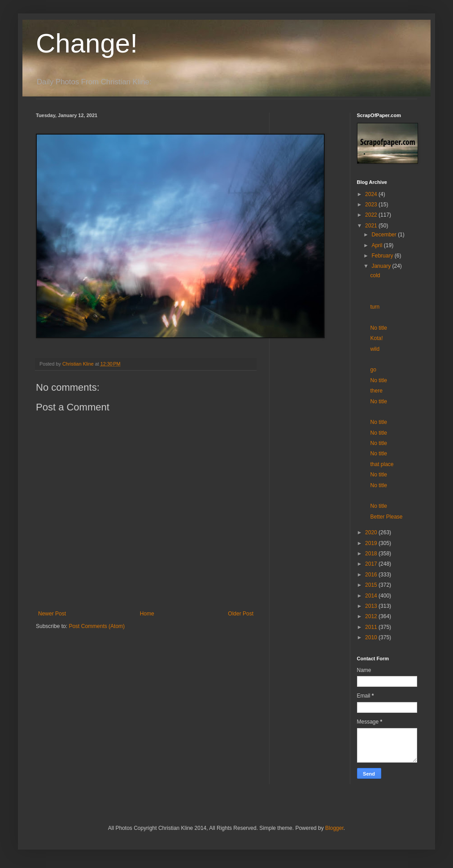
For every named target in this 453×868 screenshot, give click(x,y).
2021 (372, 226)
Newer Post (52, 614)
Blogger (334, 828)
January (382, 266)
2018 (372, 554)
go (373, 370)
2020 (372, 532)
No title (378, 328)
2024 (372, 194)
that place (382, 464)
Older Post (241, 614)
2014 (372, 596)
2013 (372, 606)
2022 (372, 215)
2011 (372, 627)
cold (375, 275)
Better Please (386, 517)
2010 (372, 637)
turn (375, 307)
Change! (87, 43)
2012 (372, 616)
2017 (372, 564)
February (383, 256)
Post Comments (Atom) (97, 626)
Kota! (376, 338)
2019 (372, 543)
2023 (372, 205)
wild (375, 349)
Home (147, 614)
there (376, 391)
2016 (372, 575)
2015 (372, 585)
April (377, 245)
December (385, 235)
